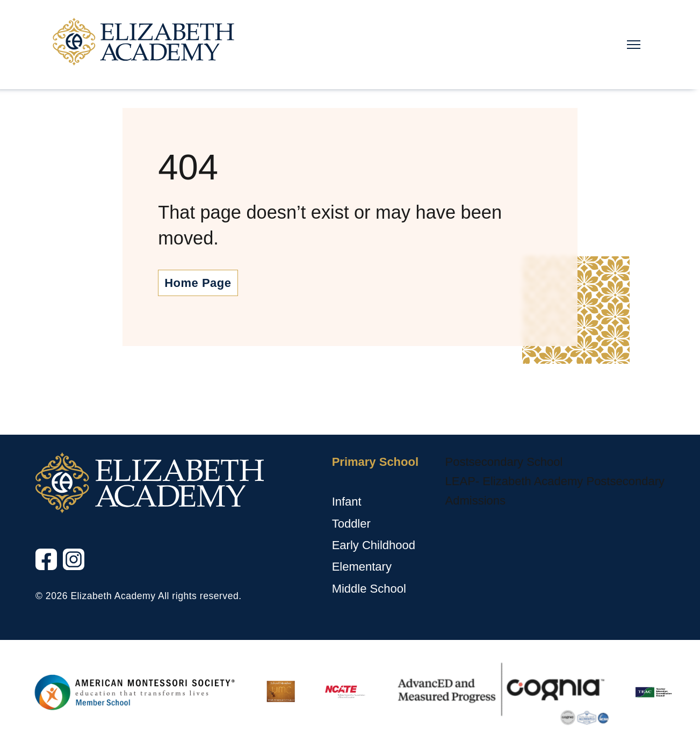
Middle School (369, 589)
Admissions (475, 501)
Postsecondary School (504, 462)
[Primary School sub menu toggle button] (334, 482)
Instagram (64, 570)
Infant (347, 502)
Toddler (351, 524)
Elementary (362, 567)
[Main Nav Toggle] (634, 45)
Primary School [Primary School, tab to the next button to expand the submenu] (375, 462)
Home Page (198, 283)
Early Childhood (374, 545)
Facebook (37, 570)
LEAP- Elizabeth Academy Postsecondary (555, 481)
